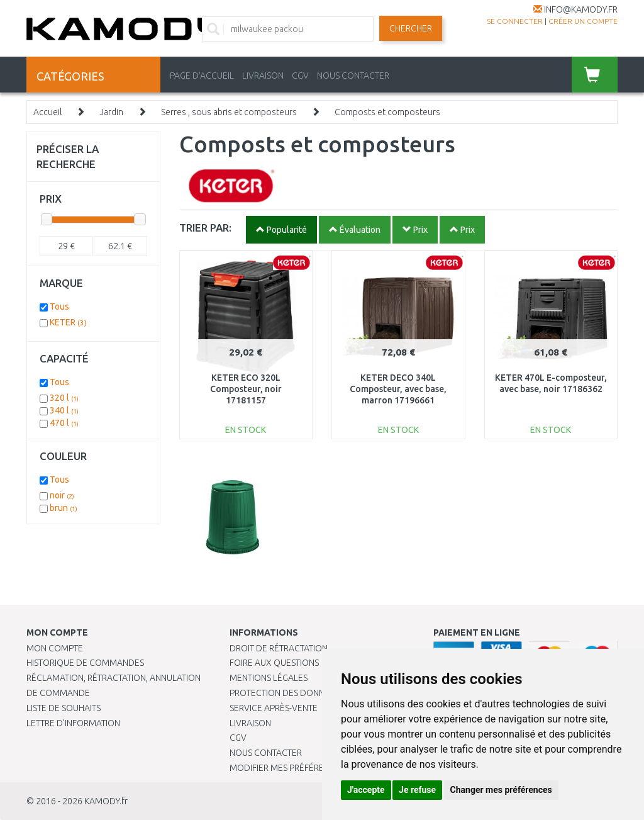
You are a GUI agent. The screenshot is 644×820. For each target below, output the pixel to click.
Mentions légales (269, 678)
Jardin (111, 112)
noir (62, 495)
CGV (300, 76)
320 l (64, 398)
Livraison (250, 723)
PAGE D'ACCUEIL (202, 76)
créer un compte (583, 21)
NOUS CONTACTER (353, 76)
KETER (68, 322)
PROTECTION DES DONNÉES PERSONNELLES (316, 693)
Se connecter (515, 21)
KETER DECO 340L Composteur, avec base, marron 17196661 (398, 389)
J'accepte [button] (366, 790)
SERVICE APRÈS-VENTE (274, 708)
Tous (59, 306)
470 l (64, 423)
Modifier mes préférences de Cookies (313, 768)
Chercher (411, 28)
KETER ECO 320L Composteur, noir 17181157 (246, 389)
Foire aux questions (274, 663)
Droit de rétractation (279, 648)
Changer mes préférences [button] (501, 790)
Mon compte (55, 648)
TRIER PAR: (205, 227)
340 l (64, 410)
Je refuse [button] (417, 790)
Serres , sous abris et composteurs (229, 112)
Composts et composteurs (387, 112)
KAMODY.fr (106, 801)
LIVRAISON (263, 76)
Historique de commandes (85, 663)
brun (64, 508)
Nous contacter (266, 753)
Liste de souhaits (64, 708)
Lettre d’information (73, 723)
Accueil (47, 112)
